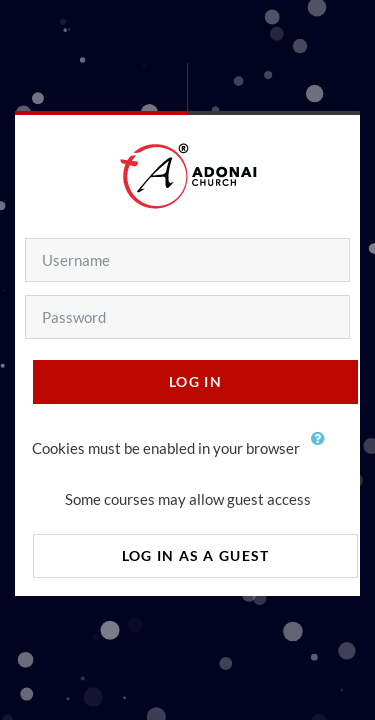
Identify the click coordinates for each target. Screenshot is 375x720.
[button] (323, 450)
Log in (195, 381)
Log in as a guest (196, 555)
